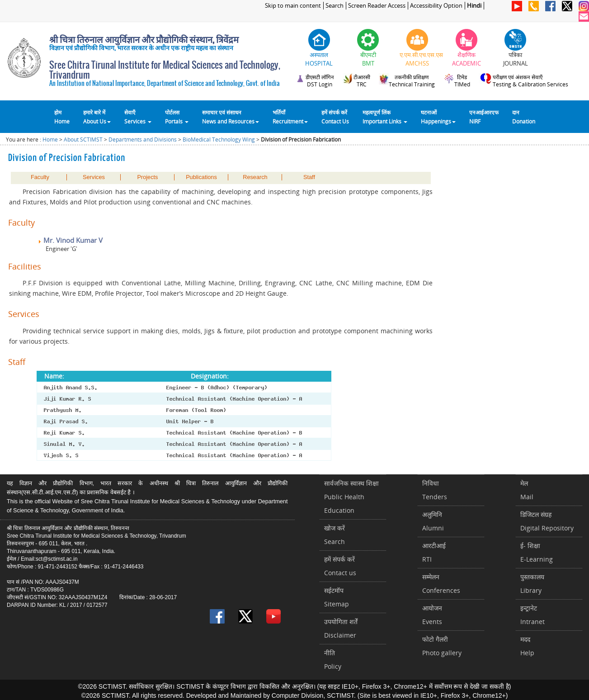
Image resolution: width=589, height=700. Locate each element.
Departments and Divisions (143, 140)
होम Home (62, 117)
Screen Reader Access (377, 6)
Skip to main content (293, 6)
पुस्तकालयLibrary (532, 584)
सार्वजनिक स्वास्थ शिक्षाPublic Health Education (351, 497)
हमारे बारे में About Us (97, 117)
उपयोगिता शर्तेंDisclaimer (341, 628)
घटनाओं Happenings (438, 117)
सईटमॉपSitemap (337, 597)
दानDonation (524, 117)
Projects (147, 177)
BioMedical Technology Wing (219, 140)
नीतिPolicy (333, 660)
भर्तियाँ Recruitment (290, 117)
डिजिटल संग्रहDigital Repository (547, 521)
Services (94, 177)
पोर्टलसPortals (177, 117)
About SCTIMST (83, 140)
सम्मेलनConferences (441, 584)
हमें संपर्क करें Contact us (340, 566)
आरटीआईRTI (434, 552)
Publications (201, 177)
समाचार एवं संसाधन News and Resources (231, 117)
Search (335, 6)
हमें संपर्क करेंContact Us (335, 117)
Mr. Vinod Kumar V (70, 240)
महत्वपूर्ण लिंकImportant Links (385, 117)
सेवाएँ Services (138, 117)
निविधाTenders (435, 490)
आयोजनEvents (432, 615)
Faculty (40, 177)
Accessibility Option (436, 6)
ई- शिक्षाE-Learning (537, 552)
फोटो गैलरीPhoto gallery (442, 646)
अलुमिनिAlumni (433, 521)
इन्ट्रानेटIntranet (532, 615)
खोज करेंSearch (335, 535)
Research (255, 177)
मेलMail (527, 490)
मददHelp (527, 646)
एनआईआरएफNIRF (484, 117)
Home (50, 140)
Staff (309, 177)
